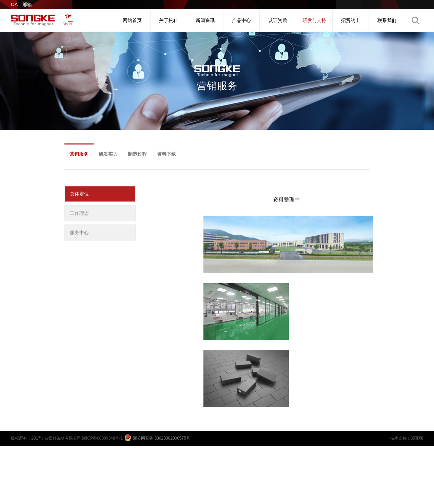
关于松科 (169, 20)
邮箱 (27, 4)
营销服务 (79, 154)
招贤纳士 (351, 20)
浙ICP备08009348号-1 (102, 438)
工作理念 (79, 215)
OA (14, 4)
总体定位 (79, 195)
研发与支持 (314, 20)
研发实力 (108, 154)
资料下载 (166, 154)
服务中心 (79, 234)
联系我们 (387, 20)
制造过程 (137, 154)
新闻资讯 (205, 20)
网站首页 (132, 20)
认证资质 (278, 20)
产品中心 (241, 20)
